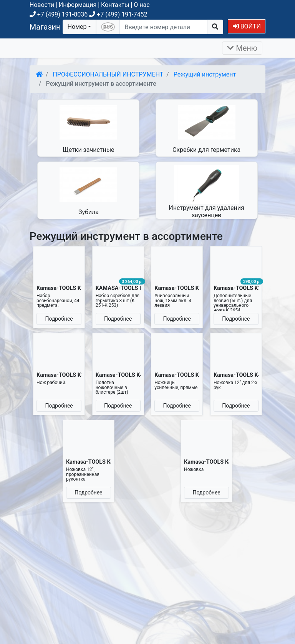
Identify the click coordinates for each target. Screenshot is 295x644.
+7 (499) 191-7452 (118, 14)
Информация (78, 5)
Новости (42, 5)
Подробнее (59, 319)
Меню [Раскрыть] (242, 48)
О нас (142, 5)
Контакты (115, 5)
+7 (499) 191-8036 (59, 14)
